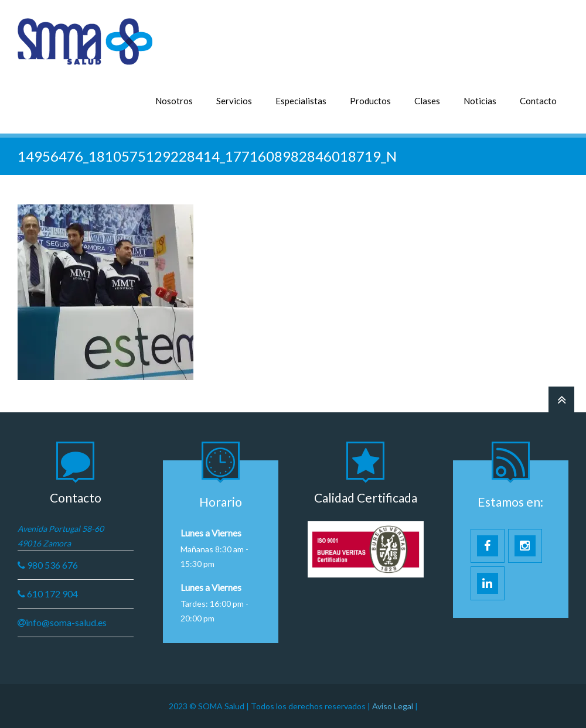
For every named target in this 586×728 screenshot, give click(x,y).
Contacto (538, 101)
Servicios (234, 101)
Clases (427, 101)
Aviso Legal (393, 706)
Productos (370, 101)
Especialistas (301, 101)
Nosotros (174, 101)
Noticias (480, 101)
